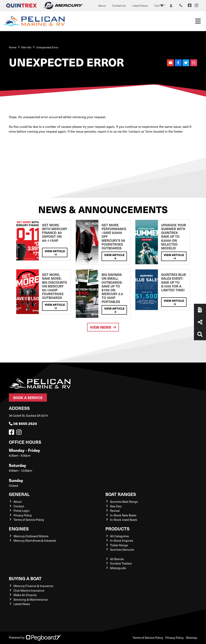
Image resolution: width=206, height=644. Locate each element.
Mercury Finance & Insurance (33, 586)
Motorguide (118, 568)
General (19, 494)
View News (103, 327)
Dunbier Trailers (121, 563)
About (102, 6)
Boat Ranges (121, 494)
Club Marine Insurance (29, 590)
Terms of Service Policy (29, 520)
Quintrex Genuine (122, 550)
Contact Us (119, 6)
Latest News (140, 6)
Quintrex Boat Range (124, 502)
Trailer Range (119, 545)
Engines (19, 529)
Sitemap (192, 638)
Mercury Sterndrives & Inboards (35, 540)
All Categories (119, 536)
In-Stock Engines (122, 540)
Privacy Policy (23, 515)
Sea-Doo (116, 506)
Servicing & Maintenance (31, 599)
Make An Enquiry (25, 595)
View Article (55, 252)
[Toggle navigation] (198, 21)
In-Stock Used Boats (124, 520)
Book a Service (28, 398)
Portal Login (22, 511)
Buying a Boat (25, 578)
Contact (19, 506)
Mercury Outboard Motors (31, 536)
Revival (115, 511)
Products (117, 529)
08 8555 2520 (23, 423)
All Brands (117, 559)
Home (13, 47)
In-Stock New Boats (123, 515)
